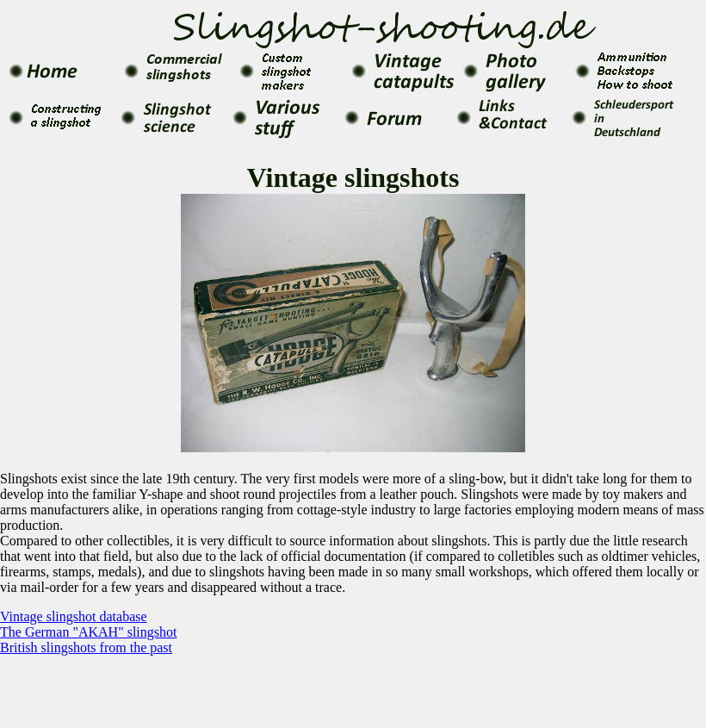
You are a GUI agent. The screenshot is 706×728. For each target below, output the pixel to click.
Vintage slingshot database (74, 616)
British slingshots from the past (86, 647)
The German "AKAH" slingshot (88, 632)
